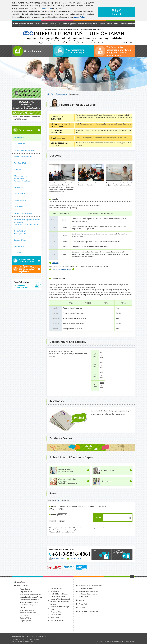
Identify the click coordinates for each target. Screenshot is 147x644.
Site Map (82, 608)
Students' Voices (20, 187)
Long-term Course (20, 144)
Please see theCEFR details (62, 269)
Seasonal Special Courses (23, 157)
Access (81, 600)
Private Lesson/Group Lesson (24, 150)
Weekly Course (19, 137)
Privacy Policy (83, 604)
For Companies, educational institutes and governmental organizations (88, 594)
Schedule (55, 263)
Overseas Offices (76, 559)
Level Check (18, 253)
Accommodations (20, 200)
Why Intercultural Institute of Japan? (91, 585)
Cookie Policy (79, 17)
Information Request (57, 620)
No (61, 509)
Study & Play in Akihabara (23, 213)
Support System (19, 194)
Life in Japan (18, 207)
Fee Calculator (19, 246)
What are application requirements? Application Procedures (22, 178)
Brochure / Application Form (88, 611)
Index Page (50, 94)
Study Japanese (62, 94)
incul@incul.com (58, 559)
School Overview (87, 589)
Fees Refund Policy (21, 163)
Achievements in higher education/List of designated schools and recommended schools (27, 222)
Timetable (17, 170)
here (58, 500)
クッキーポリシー (45, 8)
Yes (52, 509)
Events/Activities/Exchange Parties (20, 232)
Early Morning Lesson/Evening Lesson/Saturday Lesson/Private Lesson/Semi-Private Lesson (31, 597)
